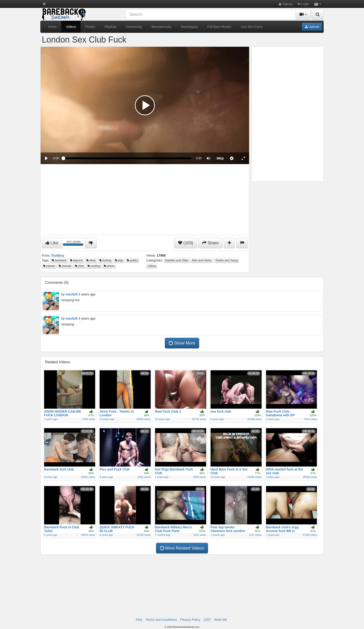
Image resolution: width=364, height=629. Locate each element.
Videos (71, 27)
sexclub (65, 266)
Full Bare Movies (219, 27)
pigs (119, 260)
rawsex (49, 266)
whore (109, 266)
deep (91, 260)
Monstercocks (162, 27)
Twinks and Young (226, 260)
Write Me (221, 620)
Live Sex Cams (252, 27)
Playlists (111, 27)
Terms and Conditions (161, 620)
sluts (79, 266)
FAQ (139, 620)
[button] (318, 4)
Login (303, 4)
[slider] (127, 158)
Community (134, 27)
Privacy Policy (190, 620)
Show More (182, 343)
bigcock (76, 260)
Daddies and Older (177, 260)
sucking (94, 266)
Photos (90, 27)
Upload (312, 27)
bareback (59, 260)
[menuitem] (220, 158)
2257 (207, 620)
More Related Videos (182, 548)
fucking (105, 260)
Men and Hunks (202, 260)
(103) (186, 243)
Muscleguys (189, 27)
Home (52, 27)
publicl (132, 260)
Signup (286, 4)
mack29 (72, 294)
